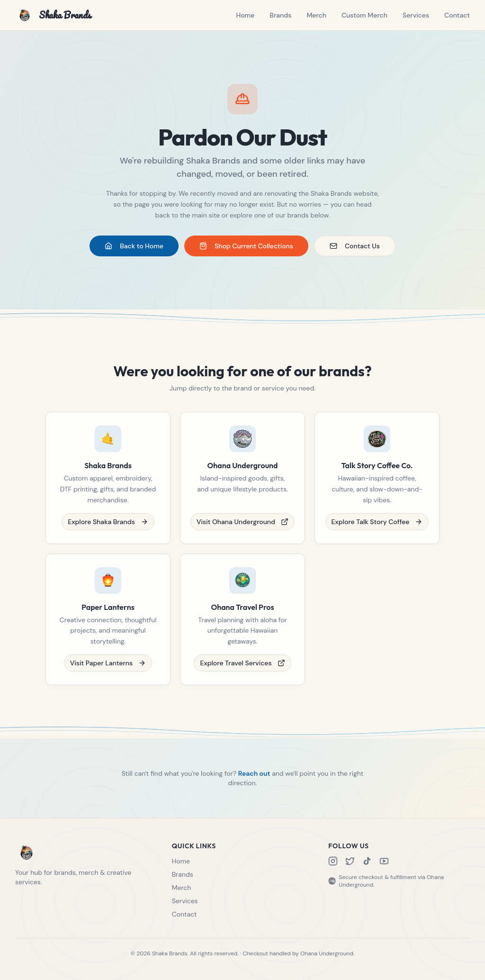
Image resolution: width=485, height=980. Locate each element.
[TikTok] (367, 861)
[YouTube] (384, 861)
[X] (350, 861)
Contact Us (355, 246)
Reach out (254, 780)
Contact (457, 15)
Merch (316, 15)
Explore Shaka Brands (108, 528)
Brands (280, 15)
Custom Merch (364, 15)
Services (416, 15)
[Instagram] (333, 861)
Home (245, 15)
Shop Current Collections (246, 246)
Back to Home (134, 246)
